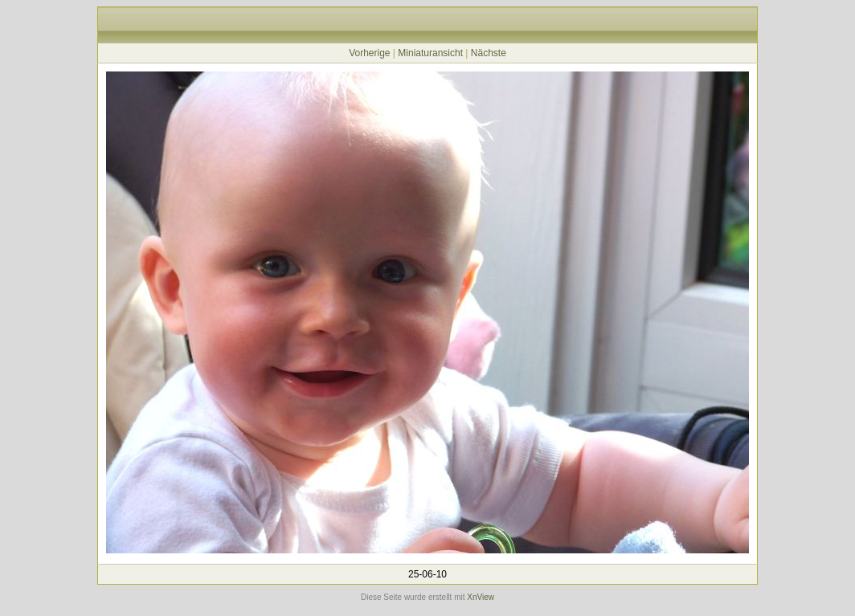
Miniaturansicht (430, 53)
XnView (481, 597)
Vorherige (369, 53)
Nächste (489, 53)
